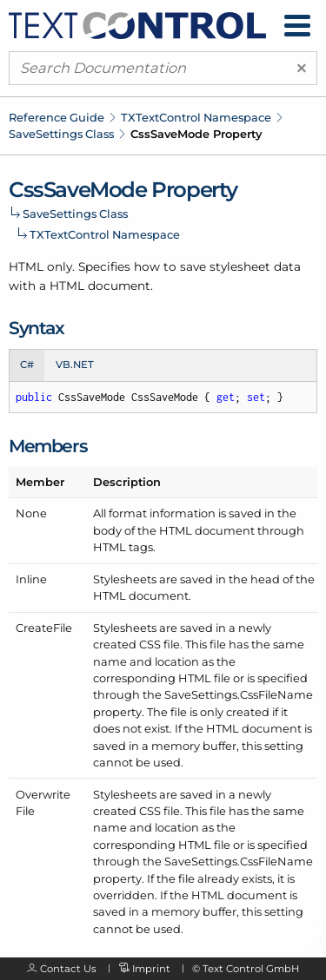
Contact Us (68, 969)
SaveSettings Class (61, 134)
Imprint (151, 969)
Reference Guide (57, 117)
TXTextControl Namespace (196, 117)
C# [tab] (27, 365)
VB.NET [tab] (75, 365)
